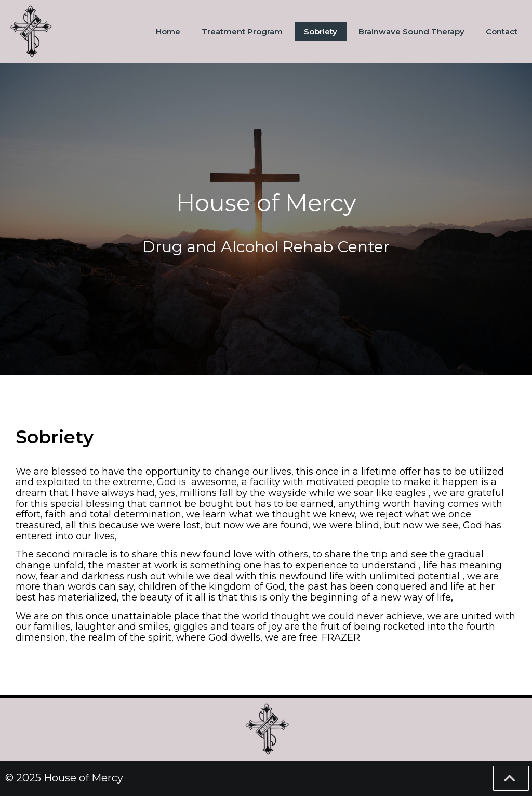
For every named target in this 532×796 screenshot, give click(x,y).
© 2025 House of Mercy (64, 778)
